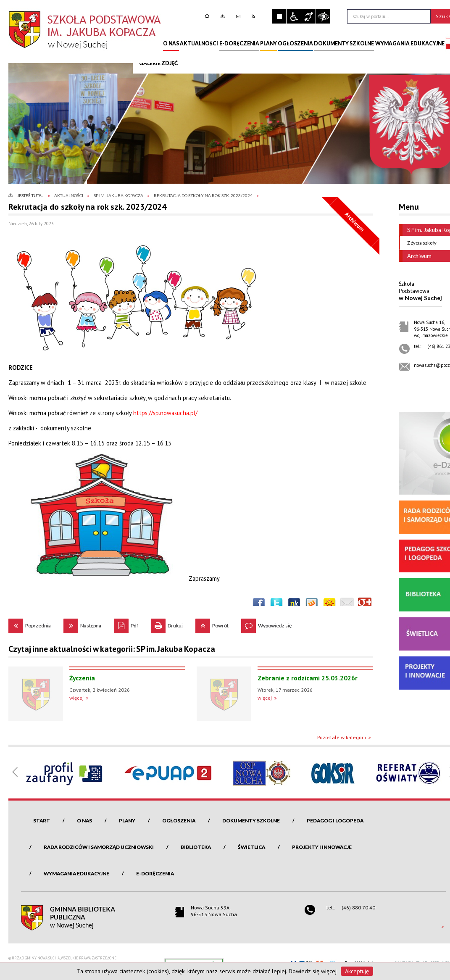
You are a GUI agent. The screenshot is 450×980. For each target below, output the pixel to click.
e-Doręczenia (155, 873)
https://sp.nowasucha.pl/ (165, 413)
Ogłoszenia (179, 821)
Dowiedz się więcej (313, 971)
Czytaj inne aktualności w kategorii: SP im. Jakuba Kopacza (112, 649)
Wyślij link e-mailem (347, 604)
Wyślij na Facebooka (259, 604)
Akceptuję (357, 971)
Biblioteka (196, 847)
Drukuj (167, 624)
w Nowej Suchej (420, 291)
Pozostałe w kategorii (342, 737)
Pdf (126, 624)
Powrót (212, 624)
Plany (127, 821)
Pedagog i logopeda (335, 821)
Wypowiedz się (266, 624)
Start (42, 821)
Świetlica (251, 847)
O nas (84, 821)
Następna (82, 624)
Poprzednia (30, 624)
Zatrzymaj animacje (279, 16)
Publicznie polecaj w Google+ (365, 604)
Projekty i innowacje (322, 847)
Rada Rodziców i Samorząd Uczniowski (99, 847)
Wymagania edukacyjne (76, 873)
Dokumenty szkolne (251, 821)
